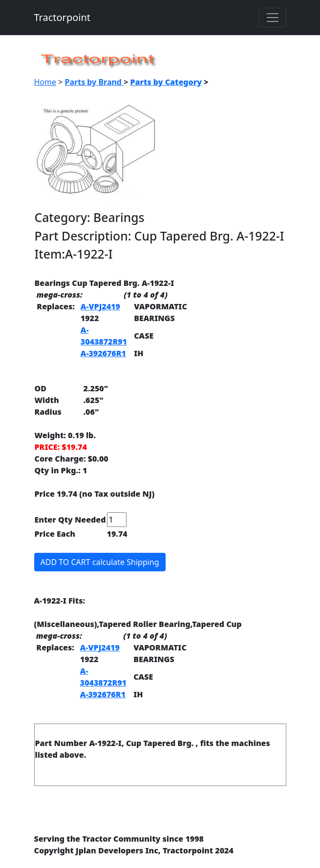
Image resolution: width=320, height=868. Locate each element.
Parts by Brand (95, 82)
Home (45, 82)
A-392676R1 (103, 353)
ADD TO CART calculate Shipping (100, 562)
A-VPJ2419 (100, 306)
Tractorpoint (63, 17)
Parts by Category (166, 82)
